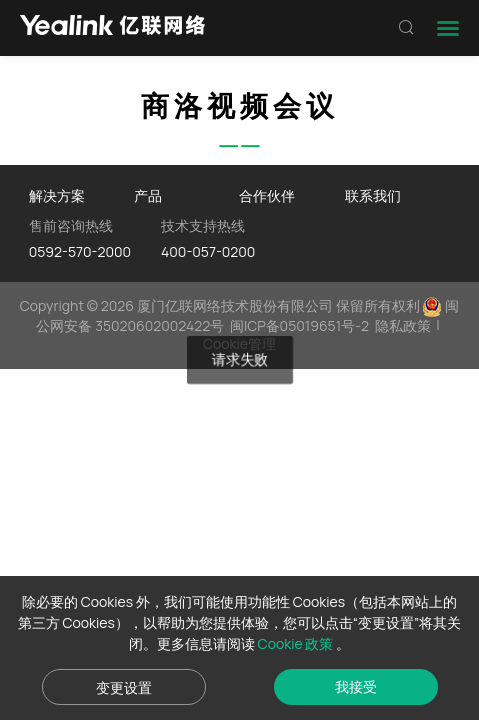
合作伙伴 (267, 195)
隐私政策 (403, 325)
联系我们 (373, 195)
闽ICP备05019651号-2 (299, 325)
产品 (148, 195)
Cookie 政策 (297, 643)
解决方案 (57, 195)
